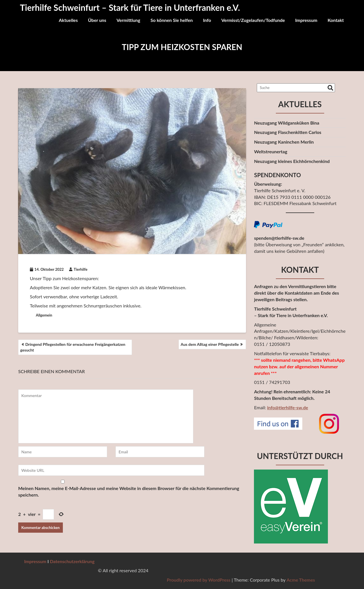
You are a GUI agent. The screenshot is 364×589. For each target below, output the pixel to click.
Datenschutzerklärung (72, 561)
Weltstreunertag (271, 151)
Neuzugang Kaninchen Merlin (284, 142)
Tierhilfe (78, 269)
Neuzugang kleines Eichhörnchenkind (292, 161)
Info (207, 20)
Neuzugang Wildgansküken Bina (287, 123)
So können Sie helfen (172, 20)
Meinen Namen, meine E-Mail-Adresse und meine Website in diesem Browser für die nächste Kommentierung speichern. (129, 491)
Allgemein (44, 315)
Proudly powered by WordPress (308, 580)
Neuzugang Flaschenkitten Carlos (288, 132)
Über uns (97, 20)
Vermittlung (129, 20)
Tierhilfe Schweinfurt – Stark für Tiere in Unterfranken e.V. (130, 7)
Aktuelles (68, 20)
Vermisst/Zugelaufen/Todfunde (253, 20)
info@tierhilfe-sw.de (288, 407)
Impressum (306, 20)
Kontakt (336, 20)
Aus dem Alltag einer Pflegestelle (210, 344)
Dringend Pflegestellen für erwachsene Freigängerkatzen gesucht (73, 347)
